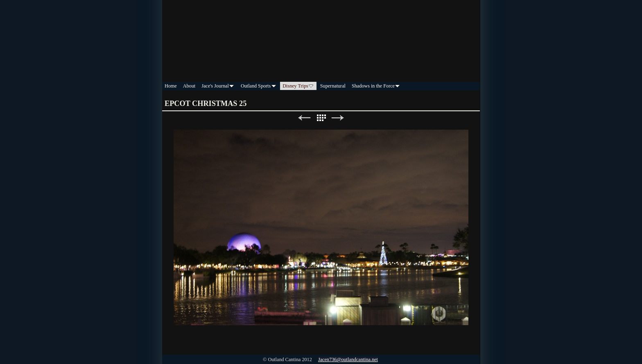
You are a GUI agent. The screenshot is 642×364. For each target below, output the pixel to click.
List (321, 118)
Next (338, 118)
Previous (304, 118)
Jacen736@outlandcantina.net (348, 360)
